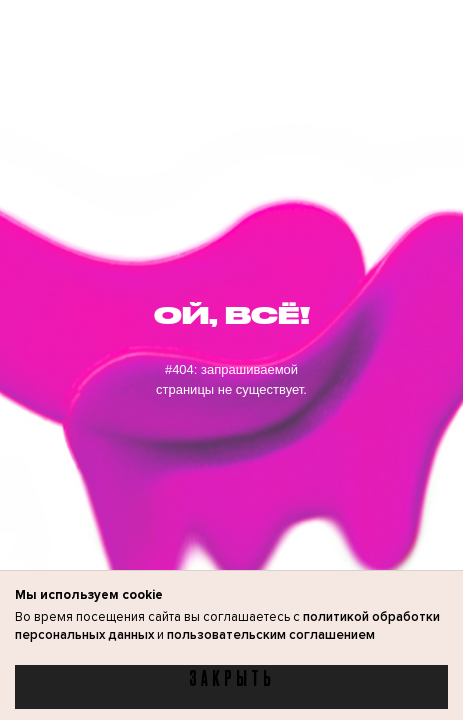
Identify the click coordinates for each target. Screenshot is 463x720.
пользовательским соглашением (271, 635)
